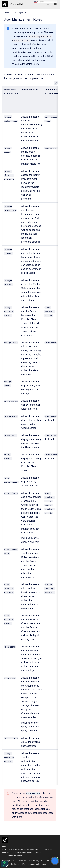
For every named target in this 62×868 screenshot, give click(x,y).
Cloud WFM (16, 4)
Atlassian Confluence (11, 864)
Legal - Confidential (10, 846)
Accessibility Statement (12, 856)
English (39, 2)
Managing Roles (22, 13)
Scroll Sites (44, 861)
